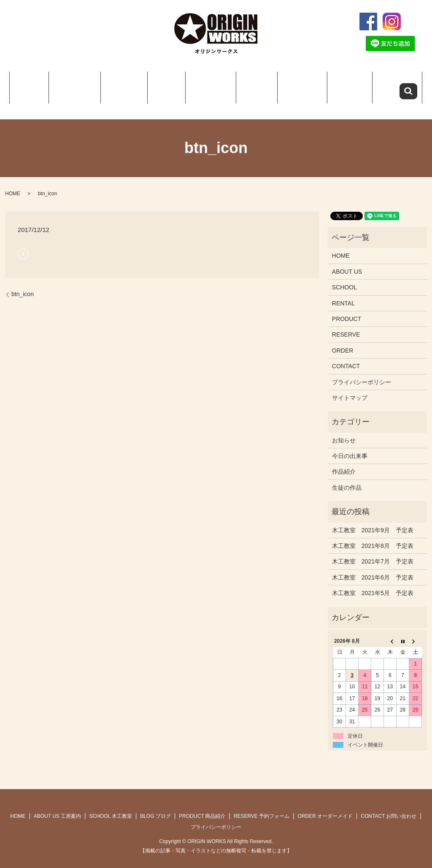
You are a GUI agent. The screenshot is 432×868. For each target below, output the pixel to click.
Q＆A (251, 84)
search (418, 22)
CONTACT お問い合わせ (389, 806)
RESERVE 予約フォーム (262, 806)
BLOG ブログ (155, 806)
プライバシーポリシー (362, 372)
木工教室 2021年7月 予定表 (373, 551)
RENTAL (343, 293)
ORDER (344, 84)
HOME (34, 84)
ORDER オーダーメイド (325, 806)
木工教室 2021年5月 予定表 (373, 582)
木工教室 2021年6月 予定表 (373, 567)
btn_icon (23, 284)
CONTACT (392, 84)
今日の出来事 (350, 445)
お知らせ (344, 430)
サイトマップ (350, 387)
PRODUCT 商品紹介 (202, 806)
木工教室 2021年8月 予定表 (373, 535)
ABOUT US (77, 84)
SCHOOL (124, 84)
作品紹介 (344, 461)
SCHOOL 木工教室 (111, 806)
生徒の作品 (347, 477)
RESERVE (296, 84)
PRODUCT (204, 84)
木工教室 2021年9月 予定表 (373, 520)
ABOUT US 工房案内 (57, 806)
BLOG (163, 84)
